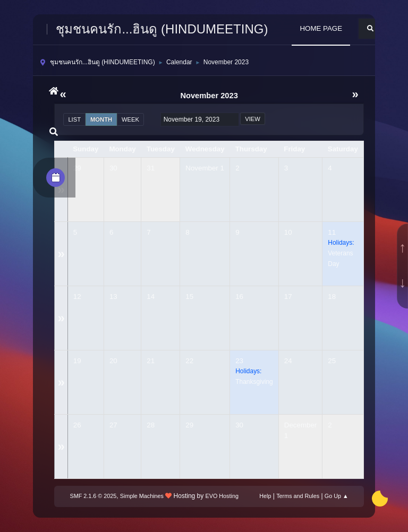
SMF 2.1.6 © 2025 (93, 496)
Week (130, 119)
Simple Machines (142, 496)
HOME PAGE (321, 28)
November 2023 (209, 96)
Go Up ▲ (337, 496)
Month (101, 119)
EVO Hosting (222, 496)
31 (151, 168)
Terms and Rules (298, 496)
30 (113, 168)
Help (265, 496)
